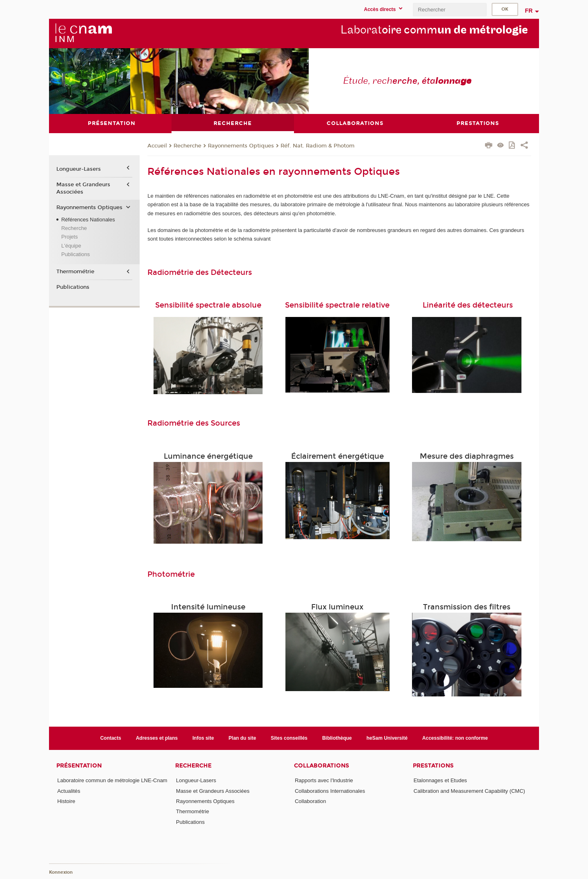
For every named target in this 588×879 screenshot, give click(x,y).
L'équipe (71, 245)
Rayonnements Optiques (241, 145)
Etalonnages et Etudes (440, 780)
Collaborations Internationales (330, 791)
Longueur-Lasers (79, 169)
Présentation (79, 766)
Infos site (203, 738)
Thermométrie (75, 272)
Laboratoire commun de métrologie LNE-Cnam (112, 780)
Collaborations (322, 766)
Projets (69, 237)
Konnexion (61, 872)
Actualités (69, 791)
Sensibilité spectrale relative (337, 305)
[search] (450, 10)
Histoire (66, 801)
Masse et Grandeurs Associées (83, 188)
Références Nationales (88, 219)
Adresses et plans (157, 738)
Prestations (433, 766)
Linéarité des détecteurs (468, 305)
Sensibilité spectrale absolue (208, 305)
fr (529, 11)
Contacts (110, 738)
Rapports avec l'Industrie (324, 780)
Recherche (187, 145)
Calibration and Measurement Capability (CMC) (469, 791)
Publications (76, 254)
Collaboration (311, 801)
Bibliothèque (337, 738)
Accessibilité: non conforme (455, 738)
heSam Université (387, 738)
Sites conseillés (289, 738)
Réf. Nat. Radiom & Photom (317, 145)
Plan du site (242, 738)
